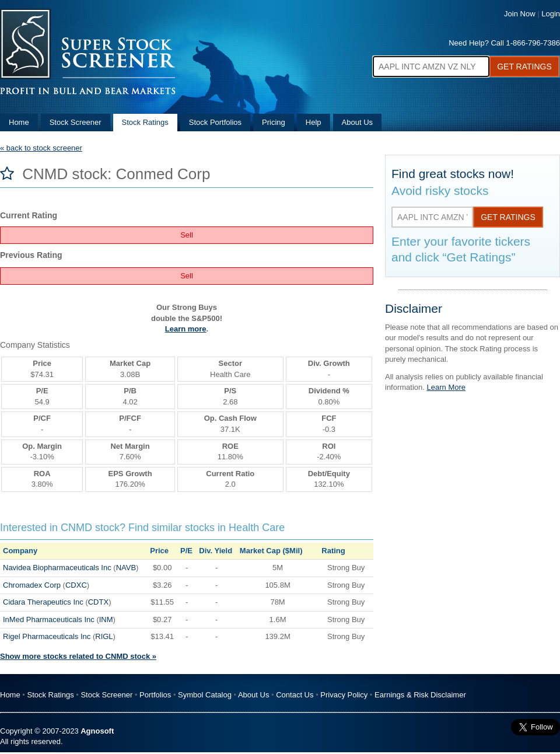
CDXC (76, 585)
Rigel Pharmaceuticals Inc (47, 636)
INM (106, 619)
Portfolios (155, 695)
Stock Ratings (145, 122)
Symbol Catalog (205, 695)
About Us (357, 122)
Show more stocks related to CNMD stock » (78, 656)
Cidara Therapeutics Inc (43, 602)
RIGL (104, 636)
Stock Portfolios (215, 122)
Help (314, 122)
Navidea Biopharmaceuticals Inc (57, 568)
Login (551, 14)
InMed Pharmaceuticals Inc (49, 619)
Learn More (446, 387)
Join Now (519, 14)
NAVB (126, 568)
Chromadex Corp (32, 585)
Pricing (274, 122)
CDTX (98, 602)
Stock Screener (76, 122)
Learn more (186, 329)
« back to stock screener (41, 148)
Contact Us (295, 695)
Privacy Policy (344, 695)
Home (19, 122)
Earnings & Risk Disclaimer (420, 695)
